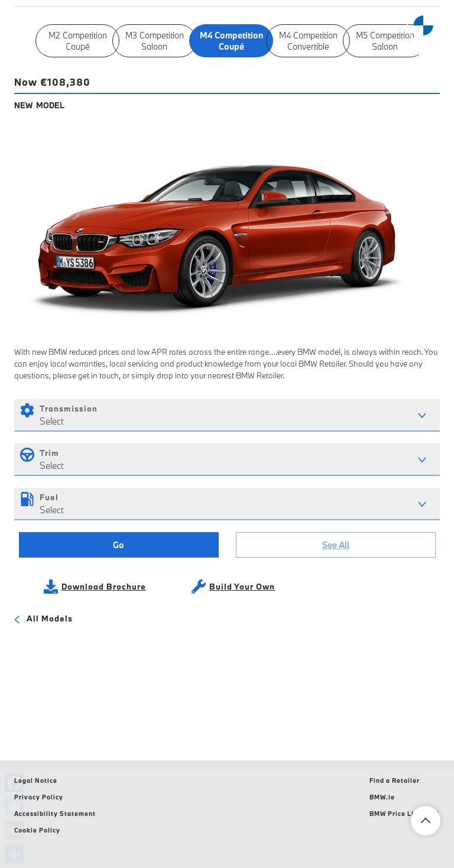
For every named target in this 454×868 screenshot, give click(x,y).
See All (336, 545)
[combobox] (227, 415)
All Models (43, 620)
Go (119, 545)
